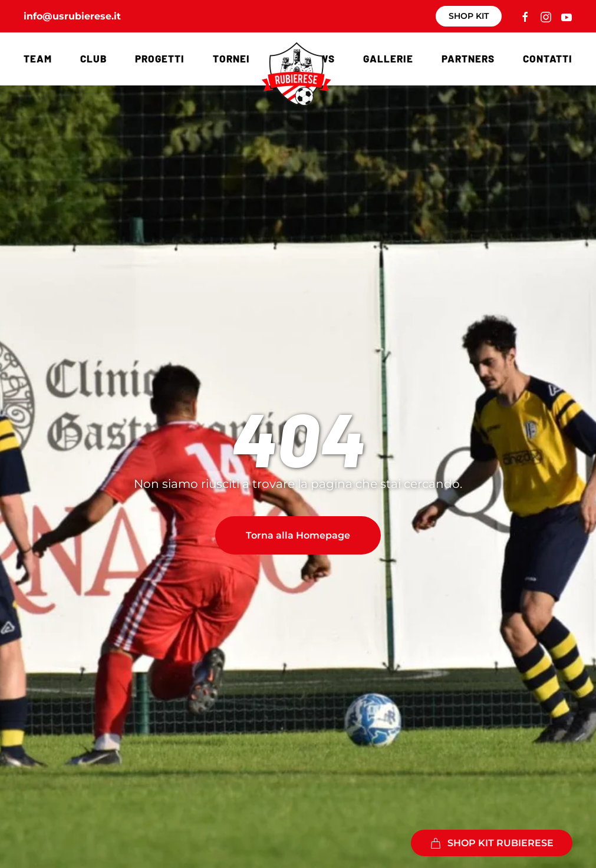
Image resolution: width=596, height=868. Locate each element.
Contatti (548, 58)
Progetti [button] (160, 58)
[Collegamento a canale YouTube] (567, 16)
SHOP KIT (469, 16)
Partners (468, 58)
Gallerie (388, 58)
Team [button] (38, 58)
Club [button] (93, 58)
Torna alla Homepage (298, 535)
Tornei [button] (231, 58)
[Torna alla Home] (298, 74)
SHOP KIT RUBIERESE (492, 843)
